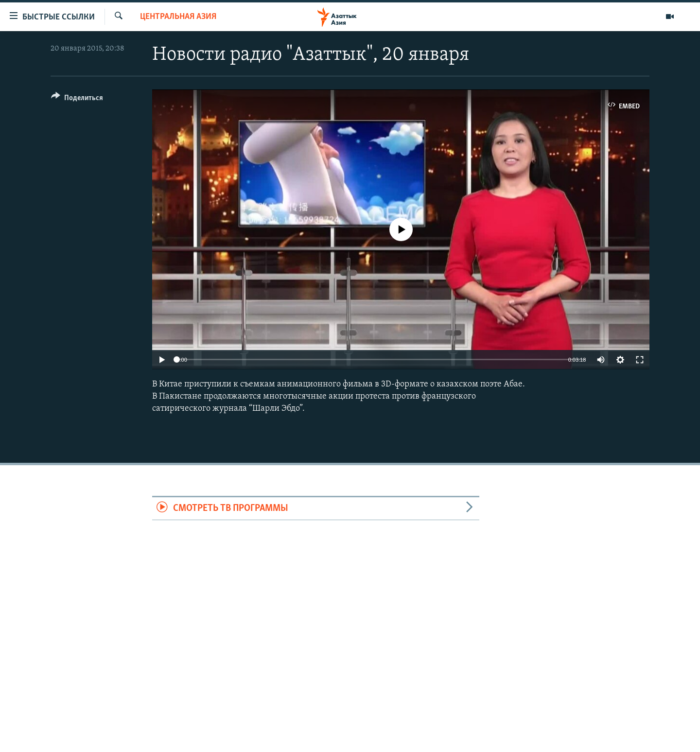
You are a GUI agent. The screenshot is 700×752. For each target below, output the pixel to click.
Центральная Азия (178, 17)
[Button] (77, 99)
